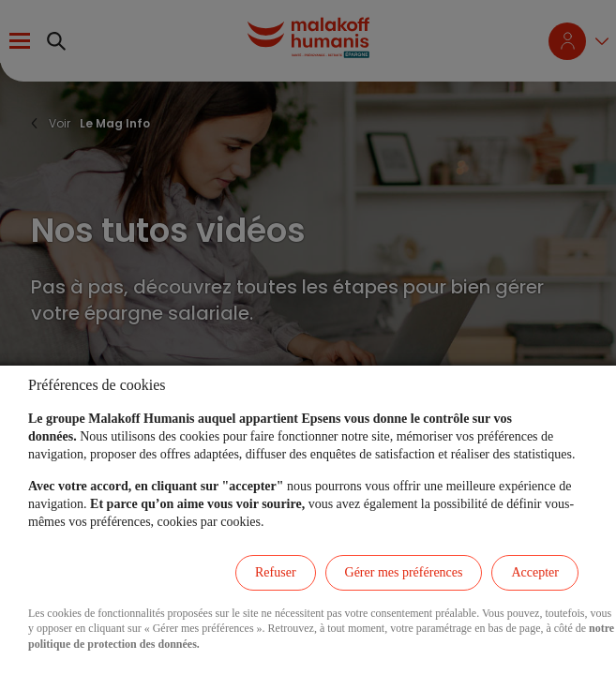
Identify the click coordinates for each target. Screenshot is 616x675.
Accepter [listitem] (535, 572)
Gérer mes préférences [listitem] (404, 572)
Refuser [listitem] (276, 572)
